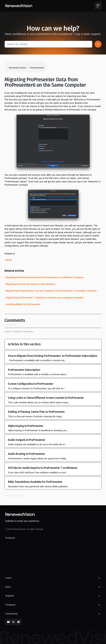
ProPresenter (37, 68)
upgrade (8, 260)
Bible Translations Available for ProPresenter (35, 482)
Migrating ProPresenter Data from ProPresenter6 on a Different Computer (45, 277)
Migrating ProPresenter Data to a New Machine (30, 284)
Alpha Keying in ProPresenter (26, 426)
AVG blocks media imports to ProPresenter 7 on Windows (43, 468)
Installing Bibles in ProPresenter (23, 304)
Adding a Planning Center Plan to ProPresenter (36, 412)
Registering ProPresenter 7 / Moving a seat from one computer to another (45, 298)
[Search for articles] (48, 44)
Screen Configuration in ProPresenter (31, 384)
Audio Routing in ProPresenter (26, 454)
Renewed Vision (18, 68)
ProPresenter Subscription (24, 370)
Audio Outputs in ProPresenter (26, 440)
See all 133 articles (14, 496)
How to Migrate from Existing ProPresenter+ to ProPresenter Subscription (53, 356)
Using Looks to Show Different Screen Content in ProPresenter (46, 398)
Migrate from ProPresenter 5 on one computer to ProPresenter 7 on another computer (51, 291)
